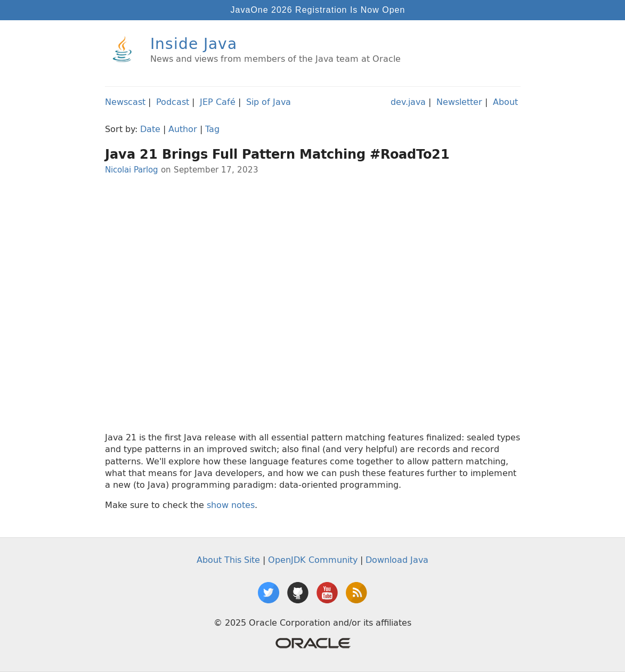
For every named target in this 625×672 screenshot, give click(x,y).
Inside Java (194, 43)
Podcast (173, 102)
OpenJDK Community (313, 560)
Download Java (397, 560)
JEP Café (218, 102)
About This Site (228, 560)
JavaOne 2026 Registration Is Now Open (318, 10)
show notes (231, 505)
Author (183, 129)
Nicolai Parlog (132, 170)
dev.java (408, 102)
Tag (212, 129)
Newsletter (459, 102)
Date (150, 129)
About (505, 102)
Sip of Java (269, 102)
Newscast (125, 102)
